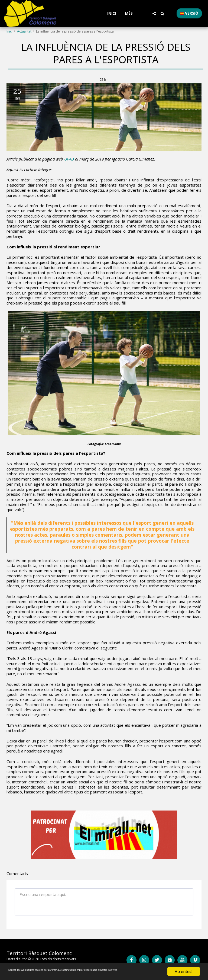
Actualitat (24, 31)
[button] (154, 14)
